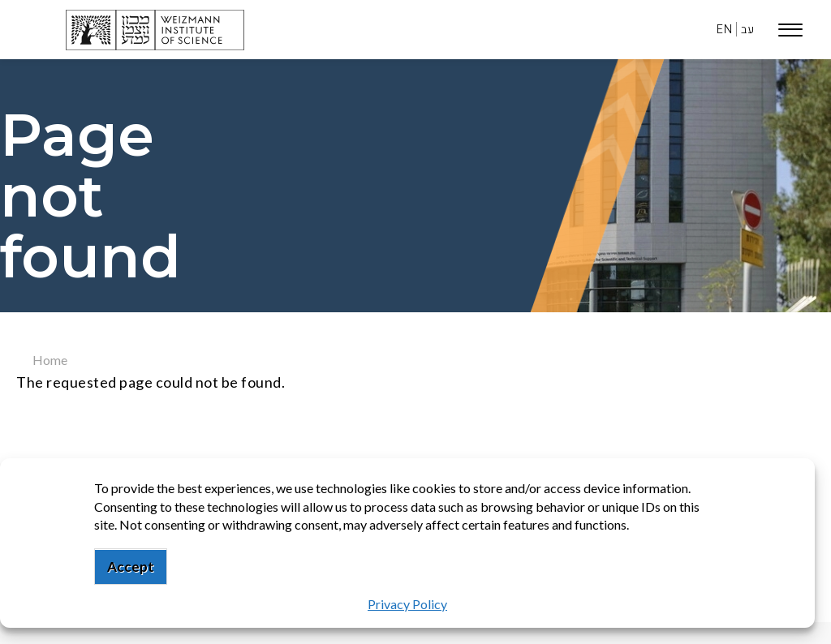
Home (50, 360)
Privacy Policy (407, 604)
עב (747, 30)
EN (724, 30)
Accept (131, 567)
